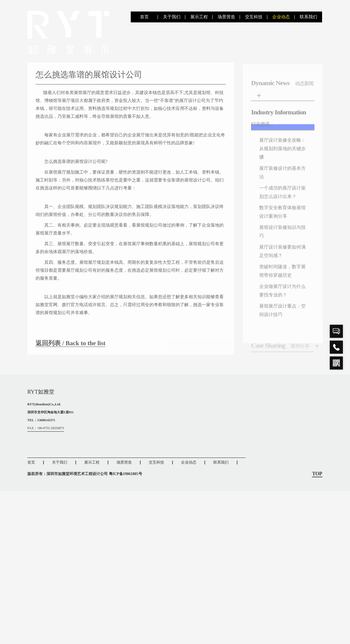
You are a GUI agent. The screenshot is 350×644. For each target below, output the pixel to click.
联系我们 (308, 17)
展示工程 (199, 17)
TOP (317, 474)
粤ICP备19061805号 (126, 474)
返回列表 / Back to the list (72, 349)
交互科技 (254, 17)
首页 (144, 17)
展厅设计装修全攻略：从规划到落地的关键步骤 (281, 162)
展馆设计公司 (197, 186)
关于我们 (172, 17)
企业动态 (281, 17)
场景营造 (226, 17)
